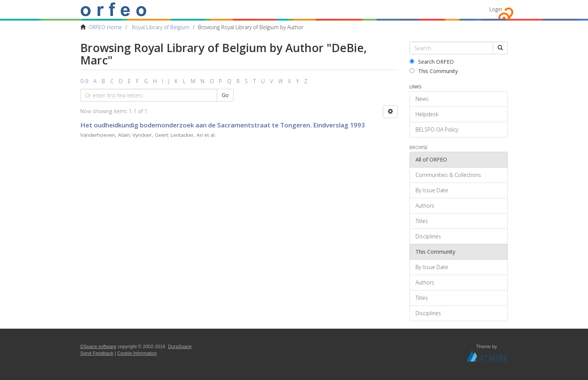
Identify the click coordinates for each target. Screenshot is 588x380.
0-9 (84, 81)
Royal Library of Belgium (161, 27)
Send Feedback (97, 353)
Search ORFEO (432, 62)
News (422, 99)
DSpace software (98, 347)
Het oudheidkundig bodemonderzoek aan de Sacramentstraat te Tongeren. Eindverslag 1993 (223, 125)
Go (225, 95)
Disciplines (428, 236)
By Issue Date (432, 190)
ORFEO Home (105, 27)
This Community (434, 71)
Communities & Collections (448, 175)
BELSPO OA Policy (437, 129)
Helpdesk (427, 114)
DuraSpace (180, 347)
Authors (425, 206)
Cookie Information (137, 353)
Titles (422, 221)
